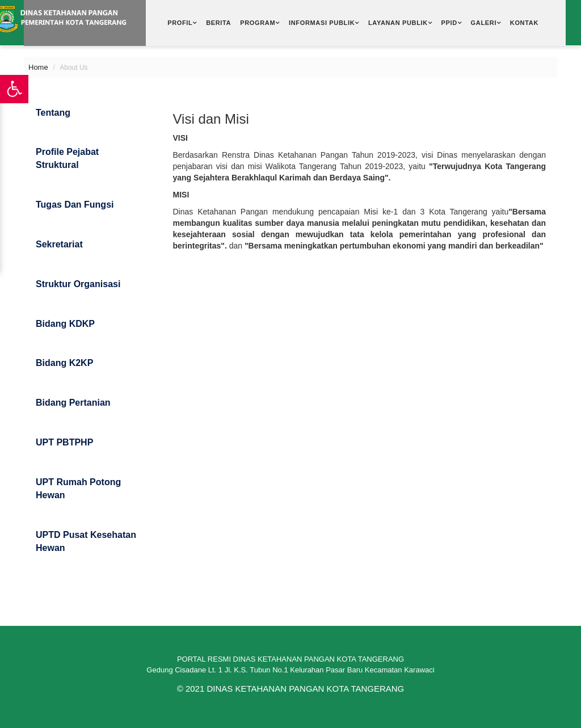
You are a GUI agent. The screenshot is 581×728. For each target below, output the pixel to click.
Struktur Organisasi (78, 284)
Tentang (53, 113)
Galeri (484, 23)
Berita (218, 23)
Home (38, 67)
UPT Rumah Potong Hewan (78, 489)
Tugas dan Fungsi (75, 205)
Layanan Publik (398, 23)
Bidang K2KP (64, 363)
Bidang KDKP (65, 324)
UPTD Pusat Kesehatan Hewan (86, 541)
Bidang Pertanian (73, 403)
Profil (180, 23)
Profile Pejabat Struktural (67, 158)
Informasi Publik (322, 23)
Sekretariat (59, 244)
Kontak (524, 23)
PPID (449, 23)
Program (258, 23)
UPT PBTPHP (64, 442)
